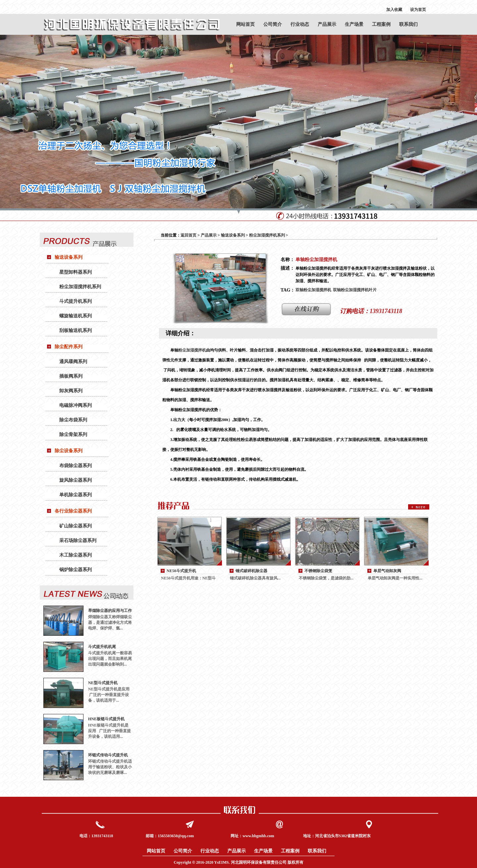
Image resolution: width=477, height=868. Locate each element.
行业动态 (300, 24)
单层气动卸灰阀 (387, 571)
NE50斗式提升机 (181, 571)
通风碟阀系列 (73, 362)
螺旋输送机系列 (76, 316)
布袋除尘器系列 (76, 466)
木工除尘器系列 (76, 555)
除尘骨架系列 (73, 434)
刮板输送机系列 (76, 330)
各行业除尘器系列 (73, 511)
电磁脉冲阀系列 (76, 405)
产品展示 (327, 24)
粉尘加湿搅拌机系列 (80, 287)
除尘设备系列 (69, 451)
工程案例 (381, 24)
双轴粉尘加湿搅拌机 (313, 290)
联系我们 (408, 24)
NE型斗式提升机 (103, 683)
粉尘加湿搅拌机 (192, 350)
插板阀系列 (71, 376)
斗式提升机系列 (76, 301)
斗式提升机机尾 (102, 647)
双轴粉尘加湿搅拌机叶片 (355, 290)
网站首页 (245, 24)
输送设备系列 (69, 257)
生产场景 (354, 24)
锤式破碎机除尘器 (251, 571)
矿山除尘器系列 (76, 526)
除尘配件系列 (69, 347)
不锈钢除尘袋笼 (318, 571)
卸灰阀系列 (71, 391)
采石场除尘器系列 (78, 541)
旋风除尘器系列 (76, 480)
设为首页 (418, 10)
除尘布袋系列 (73, 420)
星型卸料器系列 (76, 272)
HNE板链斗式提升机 (106, 719)
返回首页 (188, 235)
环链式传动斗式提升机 (108, 755)
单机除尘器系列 (76, 495)
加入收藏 (394, 10)
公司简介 (273, 24)
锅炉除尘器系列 (76, 570)
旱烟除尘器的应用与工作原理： (110, 611)
